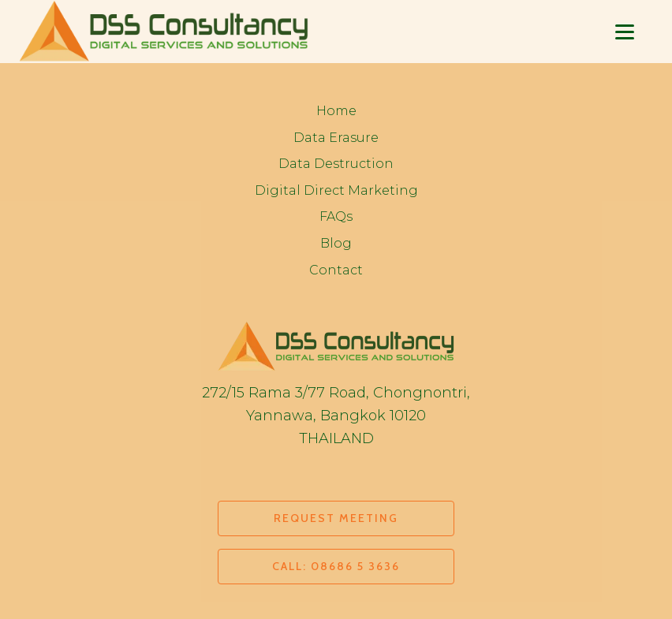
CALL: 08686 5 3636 (336, 566)
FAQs (336, 216)
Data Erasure (336, 138)
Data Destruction (336, 164)
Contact (336, 270)
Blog (336, 243)
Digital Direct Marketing (336, 190)
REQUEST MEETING (336, 518)
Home (336, 111)
